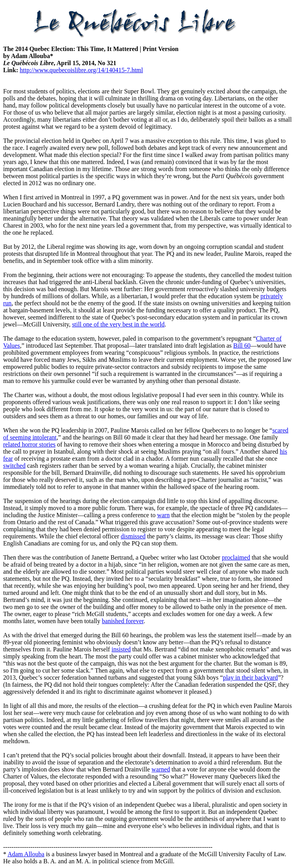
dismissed (133, 536)
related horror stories (29, 444)
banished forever (123, 621)
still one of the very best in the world (118, 324)
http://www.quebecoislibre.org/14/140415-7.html (81, 70)
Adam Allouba (26, 854)
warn (163, 515)
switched (14, 466)
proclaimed (236, 557)
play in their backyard (250, 677)
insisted (121, 649)
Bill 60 (242, 346)
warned (161, 769)
